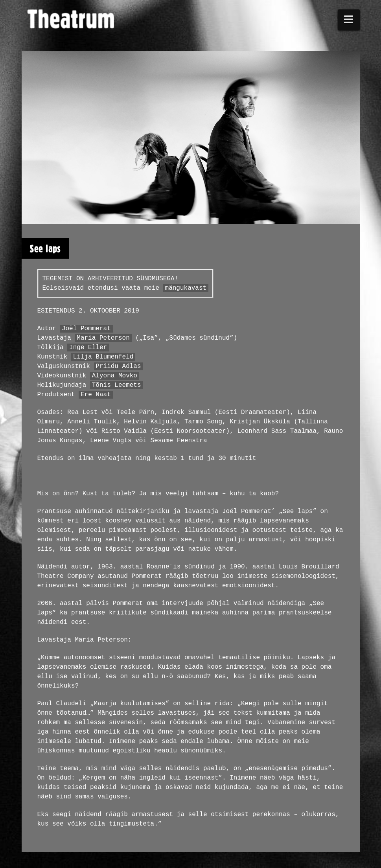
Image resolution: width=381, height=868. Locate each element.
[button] (349, 20)
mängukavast (186, 288)
